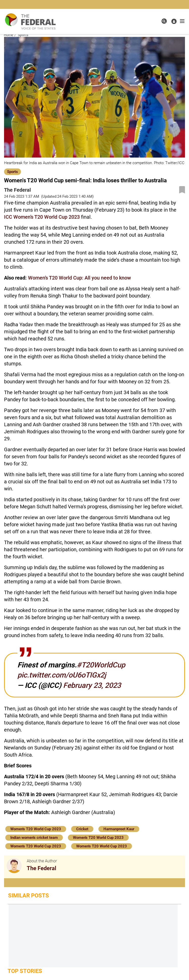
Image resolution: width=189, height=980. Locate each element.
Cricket (82, 829)
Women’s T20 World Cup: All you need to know (79, 278)
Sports (12, 172)
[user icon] (174, 21)
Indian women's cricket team (34, 838)
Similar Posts (29, 896)
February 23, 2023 (92, 685)
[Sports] (12, 171)
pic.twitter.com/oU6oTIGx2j (62, 675)
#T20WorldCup (101, 665)
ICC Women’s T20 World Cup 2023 (42, 217)
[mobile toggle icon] (182, 21)
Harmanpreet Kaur (119, 829)
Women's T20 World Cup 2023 (36, 829)
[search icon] (164, 21)
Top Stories (25, 971)
